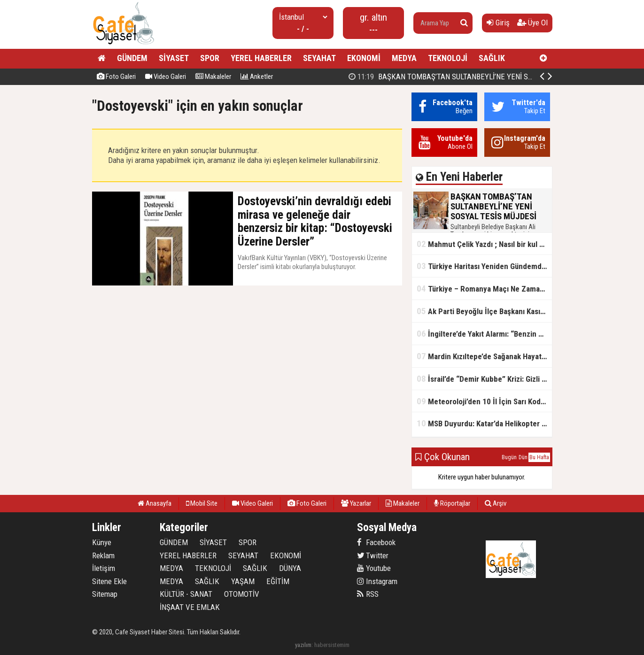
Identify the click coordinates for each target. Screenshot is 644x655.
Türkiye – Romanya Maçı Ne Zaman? (482, 289)
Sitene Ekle (109, 581)
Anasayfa (155, 503)
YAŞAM (243, 581)
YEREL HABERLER (261, 58)
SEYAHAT (319, 58)
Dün (523, 457)
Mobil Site (202, 503)
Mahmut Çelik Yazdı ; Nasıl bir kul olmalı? (484, 244)
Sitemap (105, 594)
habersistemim (332, 645)
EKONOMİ (364, 58)
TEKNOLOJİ (448, 58)
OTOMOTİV (242, 594)
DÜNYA (290, 568)
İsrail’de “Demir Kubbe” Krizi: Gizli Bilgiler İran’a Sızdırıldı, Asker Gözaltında (484, 379)
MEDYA (404, 58)
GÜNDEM (132, 58)
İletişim (104, 568)
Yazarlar (356, 503)
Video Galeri (166, 77)
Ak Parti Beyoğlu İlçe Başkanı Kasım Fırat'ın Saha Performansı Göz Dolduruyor (484, 311)
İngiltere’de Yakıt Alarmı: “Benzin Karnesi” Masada (484, 334)
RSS (368, 594)
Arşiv (496, 503)
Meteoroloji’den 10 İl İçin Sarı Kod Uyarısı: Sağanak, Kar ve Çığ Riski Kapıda (484, 401)
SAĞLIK (492, 58)
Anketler (257, 77)
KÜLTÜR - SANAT (186, 594)
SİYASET (174, 58)
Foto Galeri (116, 77)
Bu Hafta (539, 457)
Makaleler (213, 77)
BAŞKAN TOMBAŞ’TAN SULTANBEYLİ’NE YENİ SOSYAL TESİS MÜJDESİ (475, 77)
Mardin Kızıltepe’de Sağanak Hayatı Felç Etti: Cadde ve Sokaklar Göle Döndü (484, 356)
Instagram (377, 581)
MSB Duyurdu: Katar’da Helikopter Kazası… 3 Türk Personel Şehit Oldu (484, 423)
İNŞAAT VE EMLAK (190, 607)
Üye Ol (532, 23)
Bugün (509, 457)
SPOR (210, 58)
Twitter (373, 555)
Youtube (374, 568)
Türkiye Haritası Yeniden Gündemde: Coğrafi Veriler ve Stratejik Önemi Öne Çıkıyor (484, 266)
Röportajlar (452, 503)
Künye (102, 542)
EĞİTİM (278, 581)
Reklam (103, 555)
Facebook (376, 542)
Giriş (498, 23)
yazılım (303, 645)
